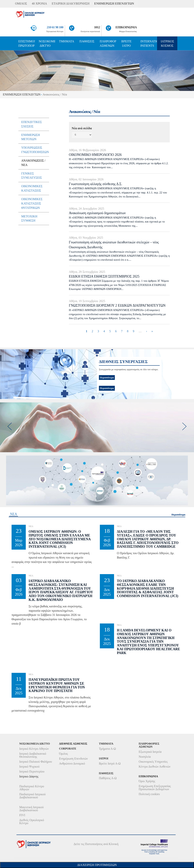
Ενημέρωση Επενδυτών (74, 759)
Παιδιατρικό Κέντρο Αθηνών (32, 788)
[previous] (9, 426)
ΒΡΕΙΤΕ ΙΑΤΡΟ (126, 43)
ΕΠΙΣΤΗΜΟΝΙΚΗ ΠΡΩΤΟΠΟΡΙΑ (27, 43)
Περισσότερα (107, 388)
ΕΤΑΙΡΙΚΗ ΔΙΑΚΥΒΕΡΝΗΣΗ (71, 4)
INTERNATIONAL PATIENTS (149, 43)
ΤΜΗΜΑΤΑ (67, 41)
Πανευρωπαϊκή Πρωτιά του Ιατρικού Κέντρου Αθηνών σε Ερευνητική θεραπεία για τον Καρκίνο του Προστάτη (57, 685)
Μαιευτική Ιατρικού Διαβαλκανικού (32, 809)
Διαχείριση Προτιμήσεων (97, 865)
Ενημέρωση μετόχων (31, 137)
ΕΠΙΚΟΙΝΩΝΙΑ (126, 27)
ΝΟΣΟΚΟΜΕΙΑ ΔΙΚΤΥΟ (47, 43)
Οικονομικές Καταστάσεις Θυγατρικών (32, 203)
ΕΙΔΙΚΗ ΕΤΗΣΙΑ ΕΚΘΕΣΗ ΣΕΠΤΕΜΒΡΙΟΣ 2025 (104, 276)
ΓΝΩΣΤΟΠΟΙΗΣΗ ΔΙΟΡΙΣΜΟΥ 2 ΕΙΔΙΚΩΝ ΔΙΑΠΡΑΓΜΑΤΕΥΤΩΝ (117, 305)
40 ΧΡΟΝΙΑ (39, 4)
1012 (97, 27)
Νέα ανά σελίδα (82, 128)
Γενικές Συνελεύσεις (32, 176)
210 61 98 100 (55, 27)
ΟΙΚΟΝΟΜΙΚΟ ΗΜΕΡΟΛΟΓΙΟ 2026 (95, 155)
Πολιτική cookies (149, 794)
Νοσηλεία (145, 757)
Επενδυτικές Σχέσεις (32, 124)
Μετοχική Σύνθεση (29, 219)
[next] (185, 426)
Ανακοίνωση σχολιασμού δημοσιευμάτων (97, 213)
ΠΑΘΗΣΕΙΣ (87, 41)
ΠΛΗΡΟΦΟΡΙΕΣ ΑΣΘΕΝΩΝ (108, 43)
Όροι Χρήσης (147, 781)
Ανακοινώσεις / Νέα (33, 163)
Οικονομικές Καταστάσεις (32, 188)
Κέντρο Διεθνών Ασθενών (155, 767)
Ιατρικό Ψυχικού (29, 767)
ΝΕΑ (14, 514)
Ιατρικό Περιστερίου (32, 771)
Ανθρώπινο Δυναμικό (72, 763)
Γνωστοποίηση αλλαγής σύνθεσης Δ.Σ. (96, 184)
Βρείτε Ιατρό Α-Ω (110, 763)
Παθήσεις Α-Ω (108, 778)
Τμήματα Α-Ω (107, 749)
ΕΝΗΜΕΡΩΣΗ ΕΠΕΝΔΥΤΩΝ (114, 4)
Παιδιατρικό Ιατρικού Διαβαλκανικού (32, 796)
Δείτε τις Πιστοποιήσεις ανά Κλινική (96, 844)
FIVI (22, 815)
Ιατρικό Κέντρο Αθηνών (34, 749)
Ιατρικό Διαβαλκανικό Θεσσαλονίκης (33, 755)
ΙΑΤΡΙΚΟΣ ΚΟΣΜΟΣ (167, 43)
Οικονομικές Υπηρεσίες (153, 762)
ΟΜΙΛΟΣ (21, 4)
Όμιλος (64, 754)
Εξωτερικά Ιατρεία (150, 752)
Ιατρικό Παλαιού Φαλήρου (36, 762)
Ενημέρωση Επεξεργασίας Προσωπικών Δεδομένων (155, 788)
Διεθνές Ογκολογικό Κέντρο (32, 822)
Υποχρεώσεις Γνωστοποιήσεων (35, 150)
